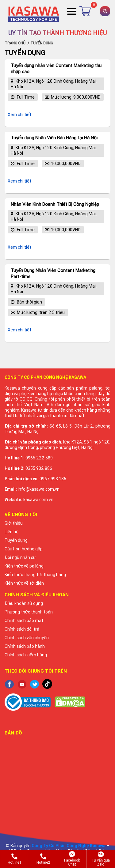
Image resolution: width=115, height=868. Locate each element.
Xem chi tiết (19, 115)
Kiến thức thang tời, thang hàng (35, 575)
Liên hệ (11, 532)
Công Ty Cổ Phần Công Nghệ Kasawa (69, 846)
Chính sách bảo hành (25, 646)
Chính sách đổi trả (22, 629)
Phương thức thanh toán (29, 612)
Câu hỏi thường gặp (24, 549)
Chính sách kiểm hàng (26, 655)
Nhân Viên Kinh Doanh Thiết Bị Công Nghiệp (55, 204)
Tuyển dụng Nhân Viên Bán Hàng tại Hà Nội (54, 138)
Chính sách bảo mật (24, 621)
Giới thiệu (14, 523)
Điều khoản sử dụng (24, 603)
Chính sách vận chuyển (27, 638)
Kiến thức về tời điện (24, 583)
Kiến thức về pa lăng (24, 566)
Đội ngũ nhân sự (20, 557)
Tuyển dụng (16, 540)
